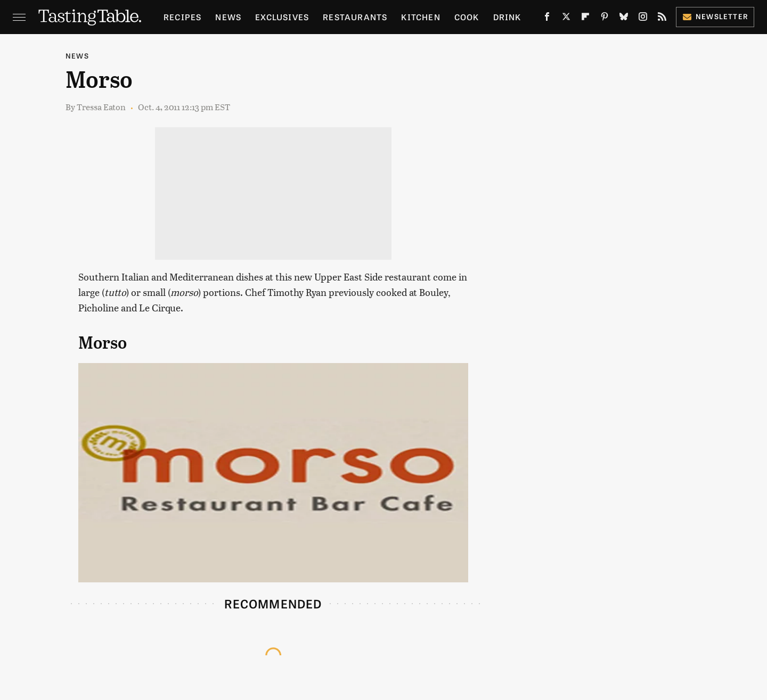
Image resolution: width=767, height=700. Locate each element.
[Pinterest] (605, 19)
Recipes (182, 17)
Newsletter (715, 16)
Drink (507, 17)
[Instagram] (643, 19)
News (228, 17)
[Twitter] (566, 19)
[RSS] (662, 19)
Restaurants (355, 17)
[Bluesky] (624, 19)
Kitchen (421, 17)
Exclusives (282, 17)
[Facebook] (547, 19)
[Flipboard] (585, 19)
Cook (467, 17)
